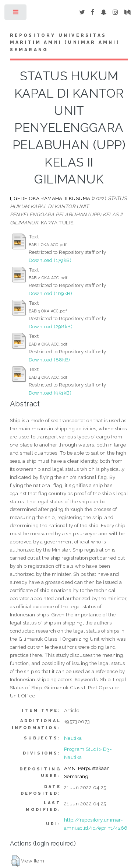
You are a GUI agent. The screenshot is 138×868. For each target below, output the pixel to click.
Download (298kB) (51, 326)
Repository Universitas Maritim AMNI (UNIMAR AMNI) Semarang (65, 43)
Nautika (73, 738)
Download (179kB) (50, 260)
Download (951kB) (50, 393)
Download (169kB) (50, 293)
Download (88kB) (49, 360)
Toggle (16, 14)
